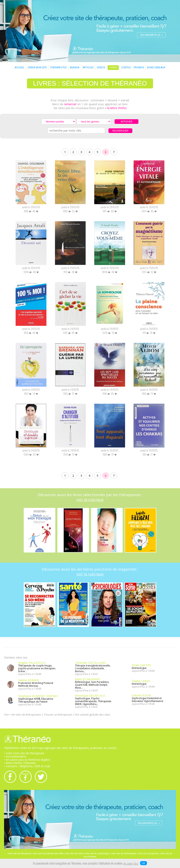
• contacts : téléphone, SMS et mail (27, 766)
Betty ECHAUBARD (88, 679)
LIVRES (113, 68)
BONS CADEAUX (156, 68)
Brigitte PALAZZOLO (32, 663)
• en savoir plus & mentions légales (27, 760)
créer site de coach (74, 853)
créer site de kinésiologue (124, 853)
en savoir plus (131, 864)
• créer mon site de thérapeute (24, 753)
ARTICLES (88, 68)
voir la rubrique (90, 500)
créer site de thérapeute (19, 853)
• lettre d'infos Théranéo (20, 763)
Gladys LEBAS (141, 681)
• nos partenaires (15, 756)
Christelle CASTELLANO (91, 663)
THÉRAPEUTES (58, 68)
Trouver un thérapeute (58, 715)
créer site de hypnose (148, 853)
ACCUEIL (19, 68)
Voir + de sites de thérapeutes (23, 715)
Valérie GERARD (29, 680)
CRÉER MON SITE (37, 68)
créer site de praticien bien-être (48, 853)
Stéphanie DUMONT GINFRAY (38, 696)
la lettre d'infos (117, 108)
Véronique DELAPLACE (90, 696)
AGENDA (74, 68)
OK (144, 863)
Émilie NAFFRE (141, 665)
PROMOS (139, 68)
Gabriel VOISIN (141, 695)
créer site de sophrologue (97, 853)
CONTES (126, 68)
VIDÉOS (101, 68)
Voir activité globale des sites (92, 715)
